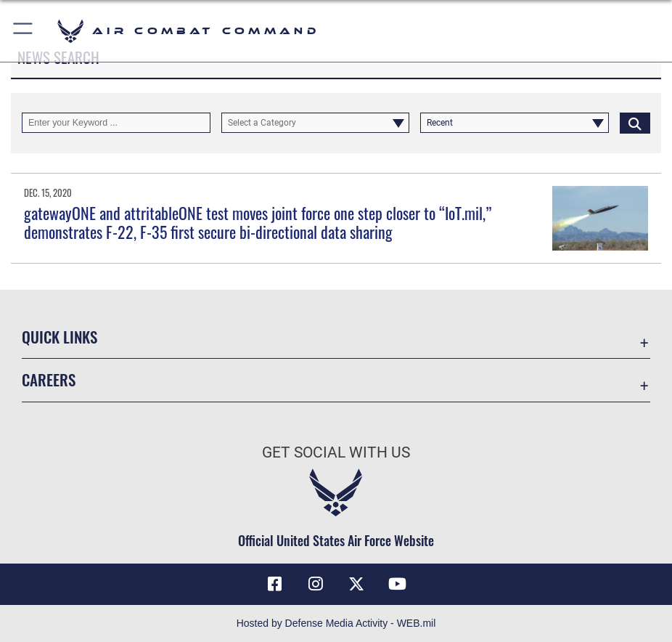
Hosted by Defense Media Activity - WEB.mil (336, 623)
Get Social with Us (336, 452)
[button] (24, 31)
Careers (49, 379)
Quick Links (60, 337)
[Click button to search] (635, 123)
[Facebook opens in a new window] (274, 584)
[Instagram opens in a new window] (316, 584)
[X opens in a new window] (356, 584)
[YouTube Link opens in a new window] (398, 584)
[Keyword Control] (116, 123)
